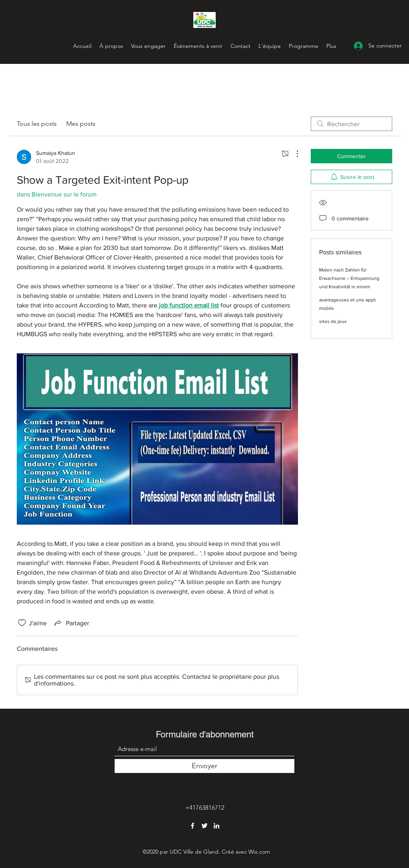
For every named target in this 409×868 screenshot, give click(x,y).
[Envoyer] (204, 766)
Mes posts (81, 124)
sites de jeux (333, 321)
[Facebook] (193, 826)
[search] (351, 124)
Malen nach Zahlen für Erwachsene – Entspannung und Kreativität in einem (349, 278)
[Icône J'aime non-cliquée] (22, 623)
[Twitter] (204, 826)
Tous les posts (37, 124)
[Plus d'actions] (293, 154)
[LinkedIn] (216, 826)
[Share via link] (71, 623)
